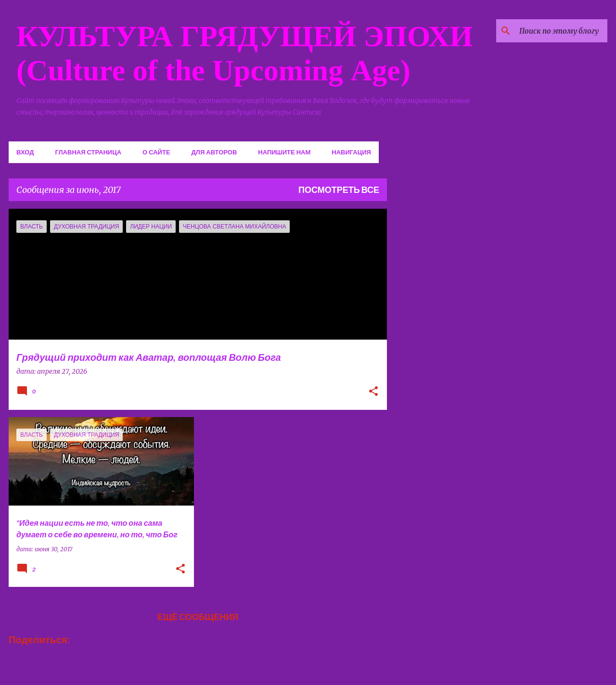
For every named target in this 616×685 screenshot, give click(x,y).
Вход (25, 152)
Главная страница (88, 152)
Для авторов (214, 152)
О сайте (156, 152)
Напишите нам (284, 152)
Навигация (351, 152)
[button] (373, 392)
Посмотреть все (339, 190)
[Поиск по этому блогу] (557, 31)
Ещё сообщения (198, 617)
